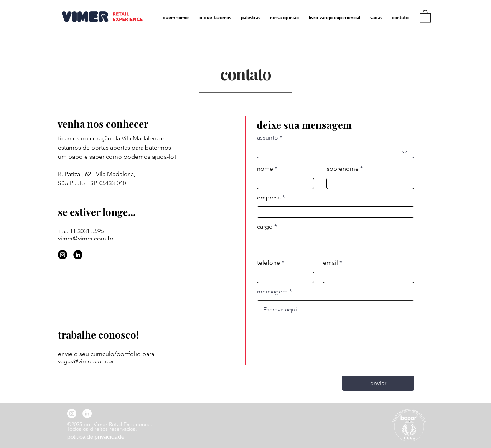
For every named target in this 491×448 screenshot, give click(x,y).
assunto (268, 138)
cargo (265, 227)
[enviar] (378, 383)
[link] (425, 16)
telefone (269, 263)
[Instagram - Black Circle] (63, 255)
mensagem (272, 292)
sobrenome (343, 169)
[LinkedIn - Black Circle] (78, 255)
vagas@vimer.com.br (86, 361)
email (330, 263)
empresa (269, 198)
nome (265, 169)
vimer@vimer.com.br (86, 238)
